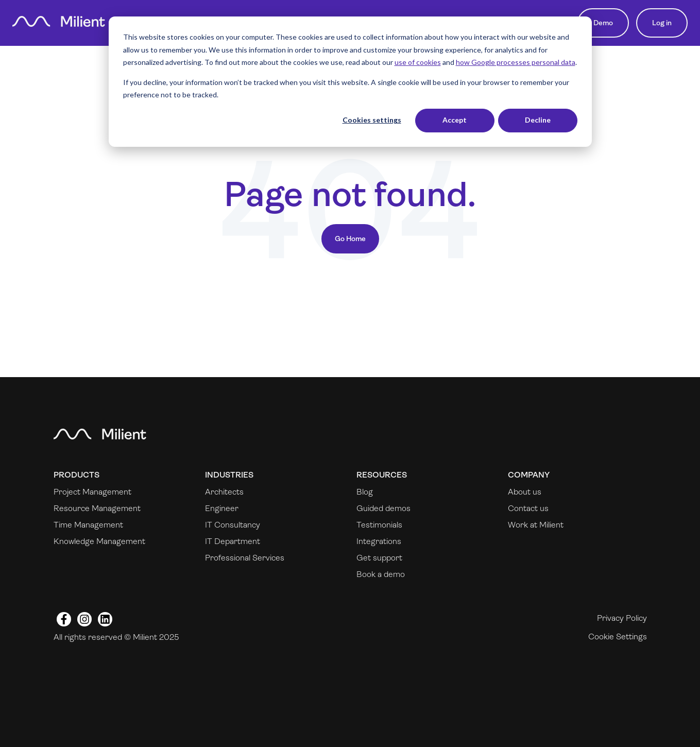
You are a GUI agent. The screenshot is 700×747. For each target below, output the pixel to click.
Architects (224, 492)
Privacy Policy (622, 618)
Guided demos (383, 508)
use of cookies (418, 62)
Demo (603, 23)
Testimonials (379, 525)
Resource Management (97, 508)
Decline (538, 120)
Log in (662, 23)
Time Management (88, 525)
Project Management (92, 492)
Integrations (379, 541)
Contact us (528, 508)
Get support (379, 558)
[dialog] (350, 82)
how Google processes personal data (516, 62)
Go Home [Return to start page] (350, 239)
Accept (455, 120)
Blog (365, 492)
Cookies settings (372, 120)
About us (525, 492)
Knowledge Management (99, 541)
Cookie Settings (618, 636)
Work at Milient (536, 525)
